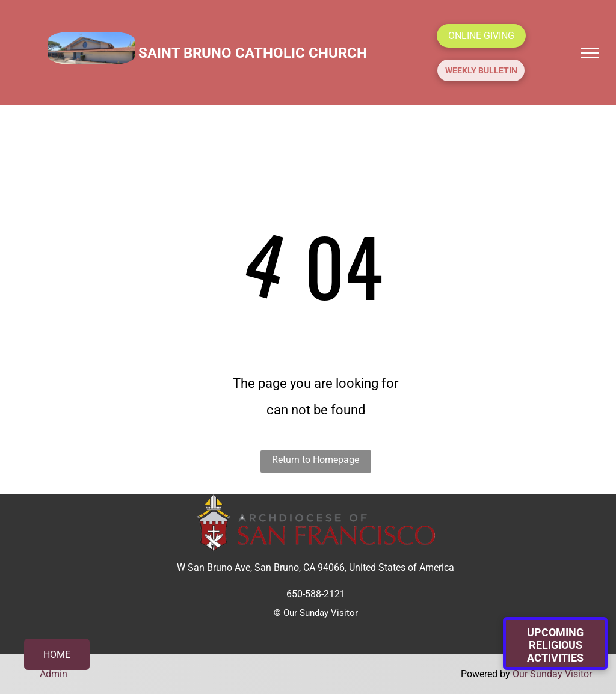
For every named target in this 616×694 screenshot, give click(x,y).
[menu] (590, 53)
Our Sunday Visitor (552, 674)
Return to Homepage (316, 460)
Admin (54, 674)
